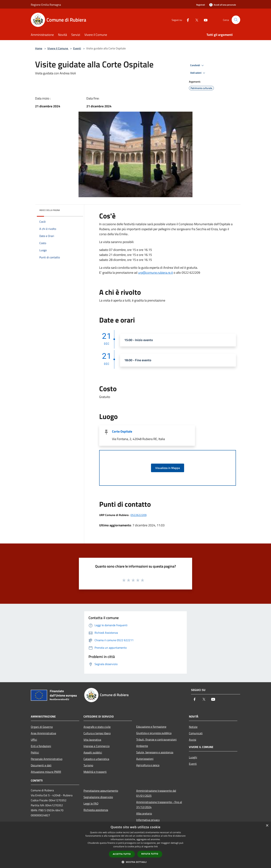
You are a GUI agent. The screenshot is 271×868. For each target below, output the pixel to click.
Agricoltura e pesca (148, 765)
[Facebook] (186, 20)
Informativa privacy (148, 820)
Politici (35, 752)
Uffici (34, 740)
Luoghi (193, 757)
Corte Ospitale (122, 431)
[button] (135, 862)
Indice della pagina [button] (50, 210)
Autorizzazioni (145, 759)
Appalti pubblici (93, 752)
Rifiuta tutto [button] (150, 854)
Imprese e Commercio (97, 746)
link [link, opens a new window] (156, 847)
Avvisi (193, 740)
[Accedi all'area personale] (223, 5)
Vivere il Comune (58, 48)
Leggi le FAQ (91, 803)
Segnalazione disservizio (98, 797)
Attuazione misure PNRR (46, 772)
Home (39, 48)
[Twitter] (195, 20)
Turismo (88, 765)
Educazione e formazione (151, 727)
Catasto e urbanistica (96, 759)
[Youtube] (204, 20)
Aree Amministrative (43, 733)
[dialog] (135, 845)
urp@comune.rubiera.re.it (156, 273)
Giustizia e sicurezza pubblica (154, 733)
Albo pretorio (144, 813)
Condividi (197, 65)
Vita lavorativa (92, 740)
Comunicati (196, 733)
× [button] (267, 826)
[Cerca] (236, 20)
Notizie (193, 727)
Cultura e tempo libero (97, 733)
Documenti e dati (41, 765)
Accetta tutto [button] (122, 854)
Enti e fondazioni (41, 746)
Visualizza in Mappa (168, 468)
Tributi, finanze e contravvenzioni (156, 739)
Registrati (201, 5)
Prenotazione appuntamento (101, 791)
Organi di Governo (42, 727)
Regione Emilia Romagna (46, 5)
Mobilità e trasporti (95, 772)
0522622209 (139, 515)
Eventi (77, 48)
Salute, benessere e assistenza (155, 752)
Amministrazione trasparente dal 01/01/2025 (156, 793)
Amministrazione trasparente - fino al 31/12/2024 (159, 805)
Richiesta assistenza (96, 810)
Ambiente (142, 746)
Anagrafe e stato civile (97, 727)
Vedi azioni (198, 73)
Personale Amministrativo (47, 759)
